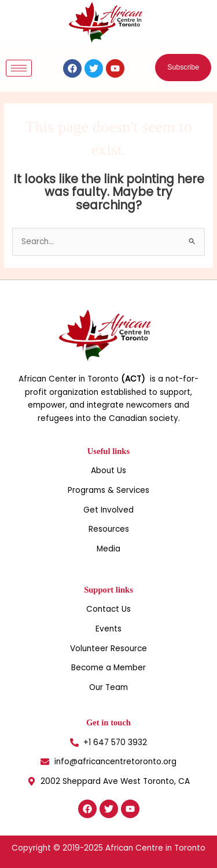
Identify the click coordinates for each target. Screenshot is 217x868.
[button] (183, 68)
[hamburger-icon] (19, 68)
